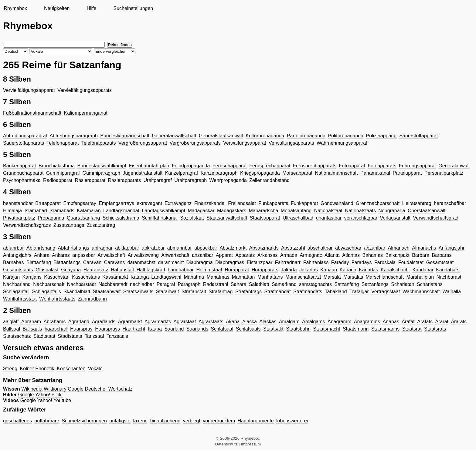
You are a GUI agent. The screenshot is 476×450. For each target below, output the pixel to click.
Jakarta (289, 270)
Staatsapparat (265, 218)
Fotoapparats (382, 166)
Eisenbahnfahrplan (149, 166)
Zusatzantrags (69, 225)
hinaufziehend (165, 421)
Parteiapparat (407, 173)
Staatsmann (356, 329)
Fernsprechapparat (270, 166)
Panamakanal (375, 173)
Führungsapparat (417, 166)
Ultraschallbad (298, 218)
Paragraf (166, 284)
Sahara (239, 284)
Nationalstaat (328, 211)
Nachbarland (17, 284)
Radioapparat (58, 180)
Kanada (348, 270)
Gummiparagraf (63, 173)
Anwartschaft (175, 255)
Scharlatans (430, 284)
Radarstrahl (216, 284)
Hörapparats (265, 270)
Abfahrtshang (41, 248)
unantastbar (329, 218)
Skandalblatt (77, 292)
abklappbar (127, 248)
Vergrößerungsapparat (143, 143)
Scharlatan (403, 284)
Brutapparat (48, 203)
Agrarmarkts (158, 322)
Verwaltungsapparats (291, 143)
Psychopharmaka (22, 180)
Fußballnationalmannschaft (32, 113)
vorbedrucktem (219, 421)
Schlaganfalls (47, 292)
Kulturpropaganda (265, 136)
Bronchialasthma (57, 166)
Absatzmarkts (264, 248)
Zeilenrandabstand (269, 180)
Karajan (11, 277)
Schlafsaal (222, 329)
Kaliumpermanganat (86, 113)
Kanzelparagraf (182, 173)
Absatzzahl (293, 248)
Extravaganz (178, 203)
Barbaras (442, 255)
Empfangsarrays (116, 203)
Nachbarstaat (82, 284)
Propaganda (51, 218)
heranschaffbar (450, 203)
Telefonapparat (63, 143)
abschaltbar (320, 248)
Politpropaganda (346, 136)
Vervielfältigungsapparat (29, 90)
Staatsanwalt (107, 292)
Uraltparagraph (190, 180)
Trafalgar (359, 292)
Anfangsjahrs (17, 255)
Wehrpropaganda (228, 180)
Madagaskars (232, 211)
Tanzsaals (117, 336)
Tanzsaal (94, 336)
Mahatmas (218, 277)
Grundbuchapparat (23, 173)
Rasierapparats (125, 180)
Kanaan (329, 270)
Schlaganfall (16, 292)
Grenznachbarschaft (378, 203)
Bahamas (372, 255)
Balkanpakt (398, 255)
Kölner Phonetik (37, 369)
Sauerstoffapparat (418, 136)
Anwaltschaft (111, 255)
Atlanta (332, 255)
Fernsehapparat (230, 166)
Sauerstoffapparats (24, 143)
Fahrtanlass (316, 262)
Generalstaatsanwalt (221, 136)
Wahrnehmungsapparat (342, 143)
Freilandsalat (242, 203)
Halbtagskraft (151, 270)
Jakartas (308, 270)
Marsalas (353, 277)
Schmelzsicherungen (84, 421)
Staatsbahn (298, 329)
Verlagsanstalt (395, 218)
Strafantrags (248, 292)
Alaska (250, 322)
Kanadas (368, 270)
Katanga (140, 277)
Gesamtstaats (18, 270)
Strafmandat (278, 292)
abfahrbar (14, 248)
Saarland (174, 329)
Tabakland (336, 292)
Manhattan (243, 277)
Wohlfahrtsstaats (57, 299)
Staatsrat (412, 329)
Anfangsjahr (452, 248)
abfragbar (102, 248)
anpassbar (84, 255)
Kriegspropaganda (260, 173)
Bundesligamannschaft (125, 136)
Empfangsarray (80, 203)
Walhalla (452, 292)
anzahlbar (202, 255)
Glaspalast (47, 270)
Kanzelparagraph (219, 173)
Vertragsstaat (386, 292)
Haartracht (134, 329)
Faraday (340, 262)
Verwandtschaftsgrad (436, 218)
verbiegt (192, 421)
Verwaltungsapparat (245, 143)
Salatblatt (259, 284)
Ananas (391, 322)
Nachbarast (449, 277)
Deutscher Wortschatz (109, 389)
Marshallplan (420, 277)
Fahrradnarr (288, 262)
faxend (140, 421)
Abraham (31, 322)
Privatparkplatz (19, 218)
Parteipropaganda (306, 136)
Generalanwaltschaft (174, 136)
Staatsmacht (327, 329)
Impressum (251, 444)
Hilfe (91, 8)
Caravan (92, 262)
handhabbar (181, 270)
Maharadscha (263, 211)
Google (76, 389)
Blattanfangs (67, 262)
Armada (289, 255)
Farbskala (385, 262)
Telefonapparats (99, 143)
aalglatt (11, 322)
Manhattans (270, 277)
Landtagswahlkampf (164, 211)
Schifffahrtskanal (160, 218)
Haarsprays (107, 329)
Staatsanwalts (138, 292)
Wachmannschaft (421, 292)
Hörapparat (237, 270)
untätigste (120, 421)
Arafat (408, 322)
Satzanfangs (375, 284)
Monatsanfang (296, 211)
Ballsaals (32, 329)
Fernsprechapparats (315, 166)
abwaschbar (348, 248)
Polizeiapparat (381, 136)
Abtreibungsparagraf (25, 136)
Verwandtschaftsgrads (27, 225)
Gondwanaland (337, 203)
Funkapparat (304, 203)
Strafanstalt (194, 292)
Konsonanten (71, 369)
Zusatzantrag (101, 225)
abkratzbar (153, 248)
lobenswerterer (292, 421)
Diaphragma (200, 262)
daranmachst (142, 262)
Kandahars (448, 270)
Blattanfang (39, 262)
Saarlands (197, 329)
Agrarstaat (185, 322)
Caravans (114, 262)
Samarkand (284, 284)
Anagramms (367, 322)
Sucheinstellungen (133, 8)
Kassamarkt (115, 277)
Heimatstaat (209, 270)
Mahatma (194, 277)
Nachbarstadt (113, 284)
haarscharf (56, 329)
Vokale (95, 369)
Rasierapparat (90, 180)
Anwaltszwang (143, 255)
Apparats (245, 255)
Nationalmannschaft (336, 173)
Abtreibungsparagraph (73, 136)
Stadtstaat (44, 336)
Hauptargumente (255, 421)
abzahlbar (375, 248)
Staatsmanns (385, 329)
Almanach (399, 248)
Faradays (362, 262)
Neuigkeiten (57, 8)
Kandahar (423, 270)
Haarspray (81, 329)
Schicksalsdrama (121, 218)
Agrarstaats (211, 322)
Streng (10, 369)
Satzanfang (347, 284)
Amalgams (314, 322)
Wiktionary (55, 389)
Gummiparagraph (102, 173)
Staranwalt (168, 292)
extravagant (149, 203)
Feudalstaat (411, 262)
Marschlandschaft (385, 277)
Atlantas (351, 255)
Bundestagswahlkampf (102, 166)
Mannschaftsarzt (303, 277)
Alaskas (268, 322)
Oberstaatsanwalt (427, 211)
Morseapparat (297, 173)
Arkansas (268, 255)
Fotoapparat (352, 166)
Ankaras (61, 255)
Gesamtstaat (440, 262)
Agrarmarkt (130, 322)
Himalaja (12, 211)
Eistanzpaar (260, 262)
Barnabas (14, 262)
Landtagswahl (166, 277)
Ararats (459, 322)
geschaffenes (17, 421)
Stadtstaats (70, 336)
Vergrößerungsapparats (195, 143)
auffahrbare (47, 421)
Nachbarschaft (49, 284)
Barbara (421, 255)
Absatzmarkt (233, 248)
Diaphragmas (230, 262)
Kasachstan (57, 277)
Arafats (425, 322)
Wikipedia (32, 389)
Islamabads (62, 211)
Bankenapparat (20, 166)
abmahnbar (180, 248)
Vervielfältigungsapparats (85, 90)
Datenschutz (226, 444)
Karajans (32, 277)
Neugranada (392, 211)
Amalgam (289, 322)
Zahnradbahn (92, 299)
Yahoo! (43, 395)
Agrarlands (104, 322)
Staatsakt (273, 329)
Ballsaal (12, 329)
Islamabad (36, 211)
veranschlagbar (361, 218)
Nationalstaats (360, 211)
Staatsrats (435, 329)
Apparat (224, 255)
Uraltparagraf (158, 180)
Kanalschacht (395, 270)
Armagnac (311, 255)
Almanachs (424, 248)
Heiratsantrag (417, 203)
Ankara (42, 255)
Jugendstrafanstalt (143, 173)
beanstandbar (18, 203)
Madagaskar (201, 211)
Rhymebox (15, 8)
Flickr (57, 395)
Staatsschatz (17, 336)
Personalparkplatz (444, 173)
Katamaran (89, 211)
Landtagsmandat (121, 211)
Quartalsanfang (83, 218)
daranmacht (171, 262)
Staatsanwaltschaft (227, 218)
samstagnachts (315, 284)
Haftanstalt (122, 270)
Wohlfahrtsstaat (20, 299)
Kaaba (155, 329)
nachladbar (142, 284)
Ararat (442, 322)
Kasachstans (86, 277)
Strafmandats (308, 292)
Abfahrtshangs (74, 248)
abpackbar (206, 248)
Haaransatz (96, 270)
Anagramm (339, 322)
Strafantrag (221, 292)
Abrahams (54, 322)
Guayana (71, 270)
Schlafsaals (248, 329)
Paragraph (189, 284)
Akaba (233, 322)
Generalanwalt (454, 166)
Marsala (332, 277)
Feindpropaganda (191, 166)
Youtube (62, 400)
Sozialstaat (192, 218)
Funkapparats (273, 203)
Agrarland (79, 322)
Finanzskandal (210, 203)
